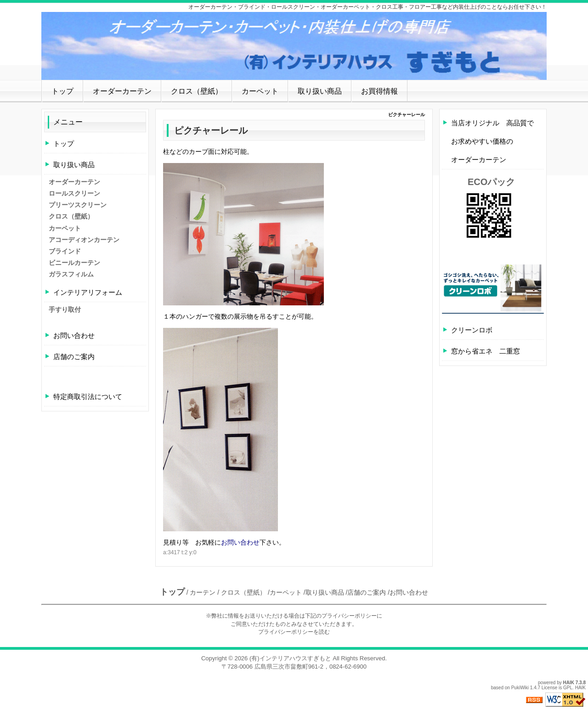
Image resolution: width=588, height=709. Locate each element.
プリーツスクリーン (78, 205)
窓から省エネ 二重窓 (486, 351)
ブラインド (65, 251)
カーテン (203, 592)
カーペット (260, 91)
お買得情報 (379, 91)
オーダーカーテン (122, 91)
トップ (62, 91)
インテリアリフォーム (88, 292)
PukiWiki (520, 688)
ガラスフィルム (71, 274)
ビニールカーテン (74, 263)
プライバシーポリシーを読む (294, 632)
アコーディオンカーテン (84, 240)
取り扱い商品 (320, 91)
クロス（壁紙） (197, 91)
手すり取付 (65, 309)
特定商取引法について (88, 397)
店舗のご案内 (74, 357)
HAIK (569, 683)
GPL (568, 688)
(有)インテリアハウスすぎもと (290, 658)
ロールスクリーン (74, 193)
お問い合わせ (240, 542)
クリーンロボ (472, 330)
